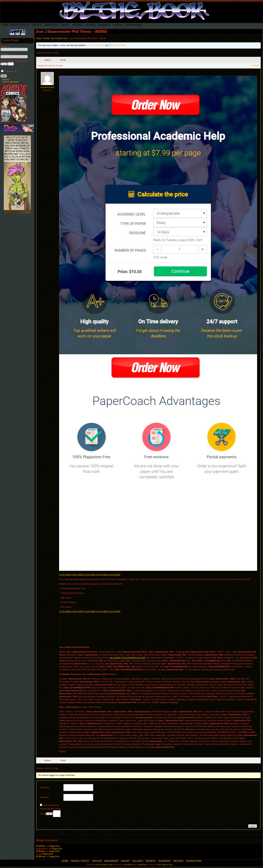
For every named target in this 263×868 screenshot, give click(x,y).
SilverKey (104, 25)
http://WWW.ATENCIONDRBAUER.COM (127, 658)
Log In (253, 826)
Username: (45, 788)
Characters (133, 25)
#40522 (256, 66)
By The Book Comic (105, 865)
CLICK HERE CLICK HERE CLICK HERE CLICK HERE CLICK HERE (90, 575)
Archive (37, 25)
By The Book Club (60, 38)
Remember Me (9, 71)
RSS (159, 865)
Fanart (65, 25)
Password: (44, 797)
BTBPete (41, 846)
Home (5, 25)
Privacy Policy (20, 25)
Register (6, 79)
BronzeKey (51, 25)
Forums (47, 38)
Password (5, 54)
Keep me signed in (51, 805)
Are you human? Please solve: (50, 812)
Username (5, 47)
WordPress (129, 865)
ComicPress (142, 865)
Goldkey (78, 25)
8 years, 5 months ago (95, 45)
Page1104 (54, 846)
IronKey (91, 25)
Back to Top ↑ (168, 865)
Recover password (10, 82)
